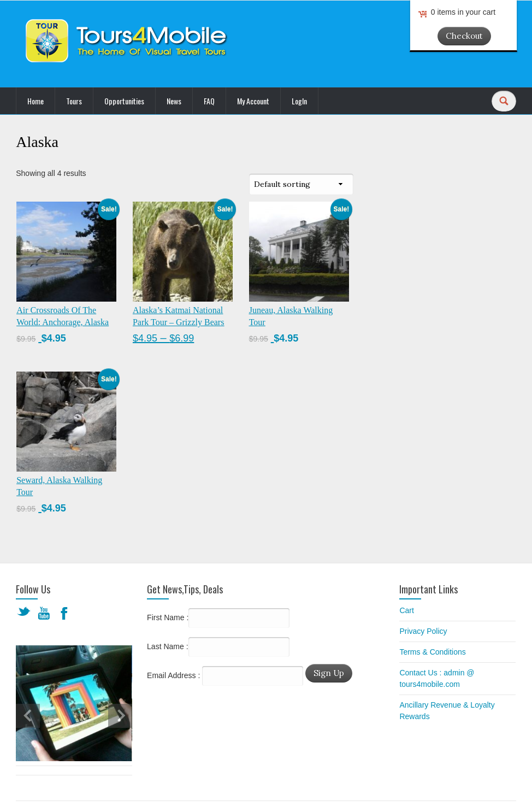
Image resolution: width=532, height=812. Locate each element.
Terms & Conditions (432, 652)
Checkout (464, 36)
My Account (253, 101)
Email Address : (173, 675)
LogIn (299, 101)
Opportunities (124, 101)
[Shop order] (301, 184)
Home (36, 101)
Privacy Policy (423, 631)
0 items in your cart (463, 12)
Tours (74, 101)
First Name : (218, 618)
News (174, 101)
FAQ (209, 101)
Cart (406, 610)
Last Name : (218, 647)
